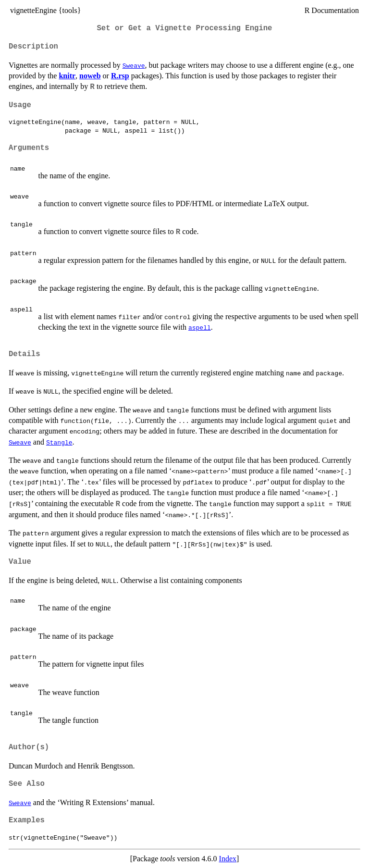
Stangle (59, 442)
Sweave (134, 65)
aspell (200, 327)
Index (228, 859)
